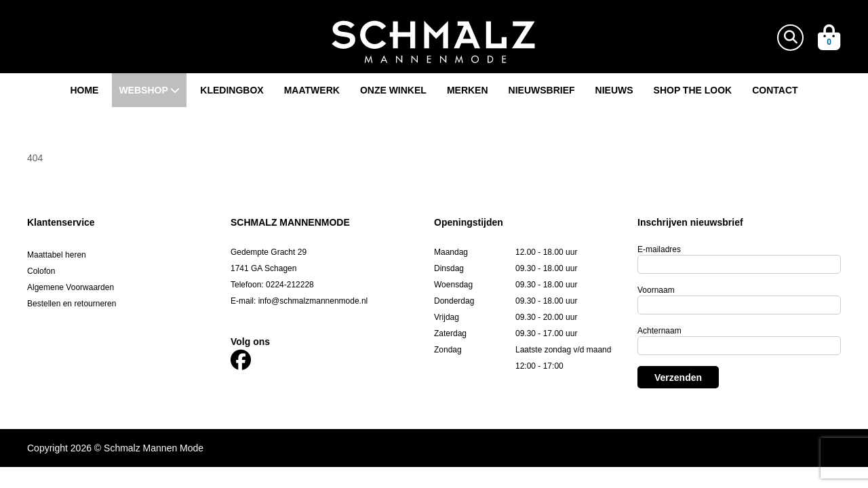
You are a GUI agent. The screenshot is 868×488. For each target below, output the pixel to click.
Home (84, 90)
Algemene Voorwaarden (71, 287)
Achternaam (659, 331)
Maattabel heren (57, 255)
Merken (468, 90)
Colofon (41, 271)
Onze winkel (393, 90)
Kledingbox (232, 90)
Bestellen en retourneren (72, 304)
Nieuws (614, 90)
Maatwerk (312, 90)
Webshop (149, 90)
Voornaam (656, 290)
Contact (775, 90)
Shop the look (693, 90)
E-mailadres (659, 249)
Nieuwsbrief (542, 90)
